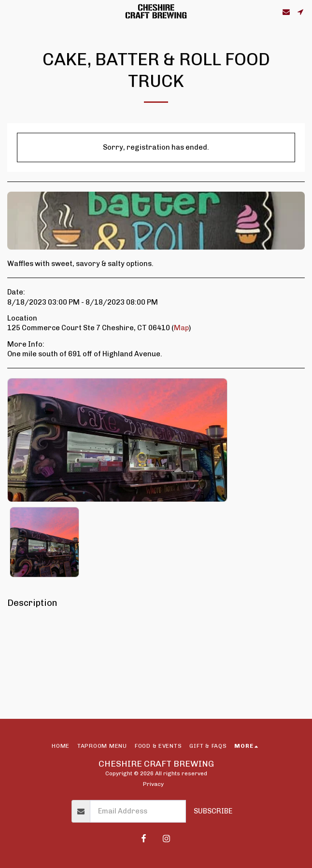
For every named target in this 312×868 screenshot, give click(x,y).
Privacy (153, 784)
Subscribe (213, 811)
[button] (11, 12)
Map (181, 328)
